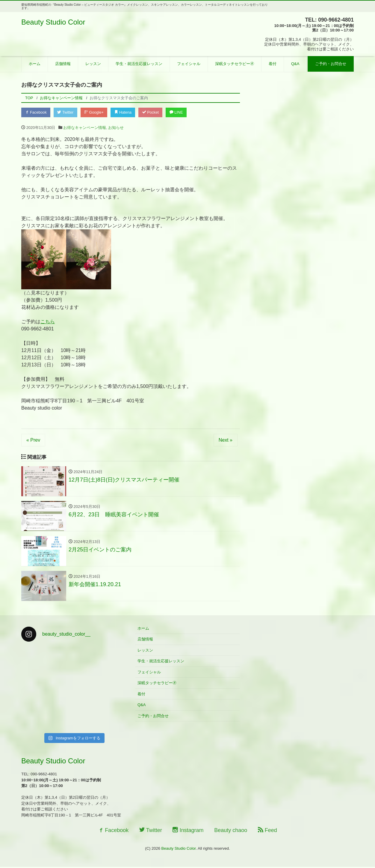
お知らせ (116, 128)
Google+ (96, 112)
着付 (273, 64)
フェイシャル (189, 64)
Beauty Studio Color (53, 22)
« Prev (33, 440)
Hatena (126, 112)
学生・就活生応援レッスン (139, 64)
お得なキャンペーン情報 (85, 128)
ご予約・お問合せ (331, 64)
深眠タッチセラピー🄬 (235, 64)
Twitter (67, 112)
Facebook (36, 112)
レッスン (93, 64)
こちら (48, 322)
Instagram (188, 831)
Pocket (154, 112)
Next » (226, 440)
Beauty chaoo (231, 831)
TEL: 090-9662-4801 (329, 20)
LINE (180, 112)
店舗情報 (63, 64)
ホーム (35, 64)
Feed (267, 831)
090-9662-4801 (38, 329)
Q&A (295, 64)
